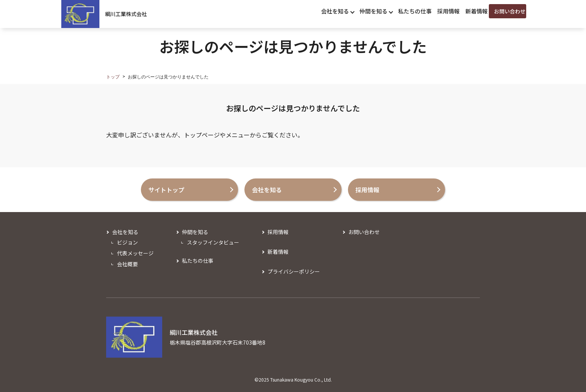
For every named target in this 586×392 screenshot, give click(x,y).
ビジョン (127, 242)
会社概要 (127, 264)
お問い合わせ (364, 232)
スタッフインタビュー (213, 242)
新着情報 (278, 252)
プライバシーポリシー (294, 271)
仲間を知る (195, 232)
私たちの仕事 (198, 261)
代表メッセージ (135, 253)
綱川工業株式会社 (126, 14)
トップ (113, 77)
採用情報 (278, 232)
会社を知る (125, 232)
